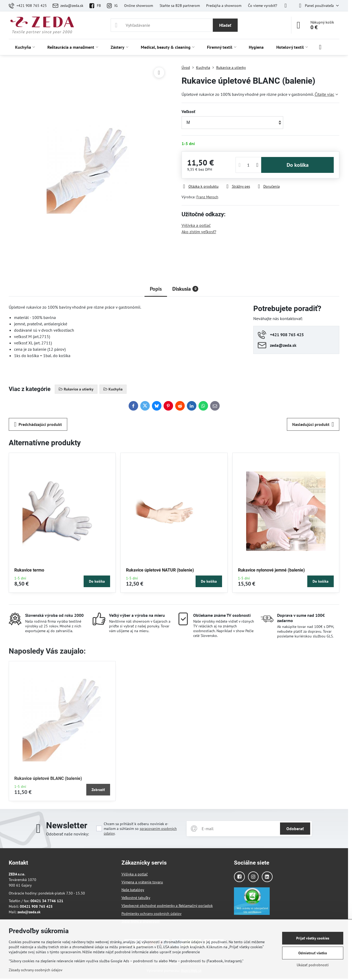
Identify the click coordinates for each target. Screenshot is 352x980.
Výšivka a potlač (196, 225)
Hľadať (225, 25)
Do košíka (298, 165)
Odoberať (295, 829)
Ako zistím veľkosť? (199, 232)
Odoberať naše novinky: (67, 834)
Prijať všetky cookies (313, 938)
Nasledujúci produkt (313, 424)
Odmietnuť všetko (313, 953)
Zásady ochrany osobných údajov (36, 970)
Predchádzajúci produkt (38, 424)
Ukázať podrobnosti (313, 965)
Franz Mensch (207, 197)
